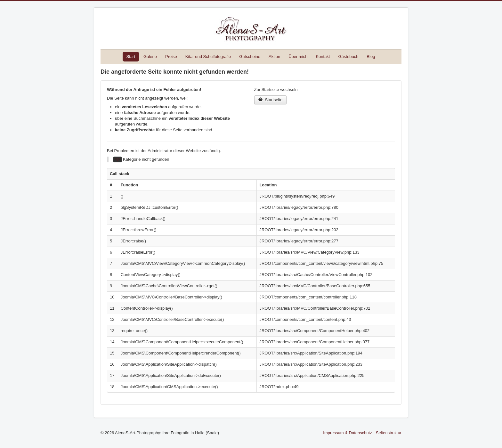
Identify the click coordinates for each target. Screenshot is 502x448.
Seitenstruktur (389, 433)
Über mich (298, 57)
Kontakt (323, 57)
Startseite (271, 100)
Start (131, 57)
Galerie (150, 57)
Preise (171, 57)
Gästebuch (348, 57)
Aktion (274, 57)
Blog (371, 57)
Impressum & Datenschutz (347, 433)
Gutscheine (250, 57)
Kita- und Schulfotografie (208, 57)
